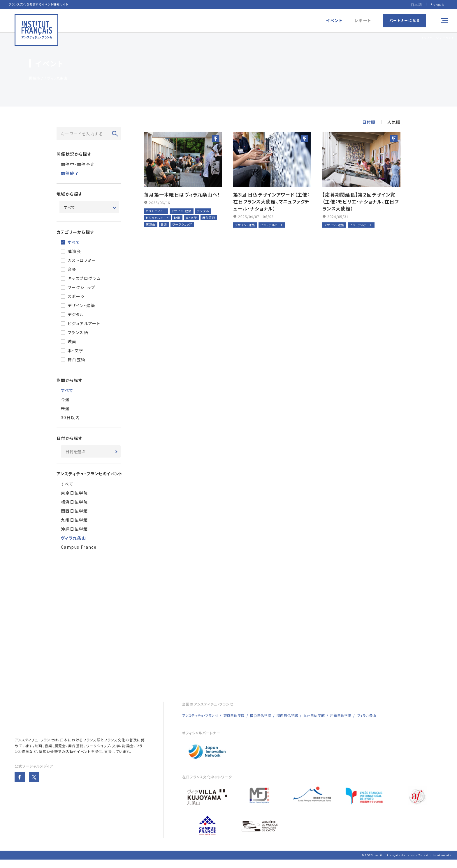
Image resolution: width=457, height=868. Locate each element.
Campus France (79, 547)
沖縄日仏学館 (74, 529)
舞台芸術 (77, 359)
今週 (65, 399)
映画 (72, 341)
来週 (65, 408)
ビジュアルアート (84, 323)
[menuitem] (437, 5)
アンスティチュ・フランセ (34, 748)
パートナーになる (405, 20)
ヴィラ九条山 (367, 723)
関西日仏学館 (74, 511)
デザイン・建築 (81, 305)
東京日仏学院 (74, 493)
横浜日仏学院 (74, 502)
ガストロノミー (82, 260)
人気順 (394, 122)
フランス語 (78, 332)
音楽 (72, 269)
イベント (448, 38)
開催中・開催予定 (78, 164)
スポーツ (76, 296)
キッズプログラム (84, 278)
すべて (74, 242)
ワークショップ (82, 287)
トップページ (430, 38)
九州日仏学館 (74, 520)
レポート (363, 21)
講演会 (74, 251)
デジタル (76, 314)
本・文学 (76, 350)
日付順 (369, 122)
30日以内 (70, 417)
